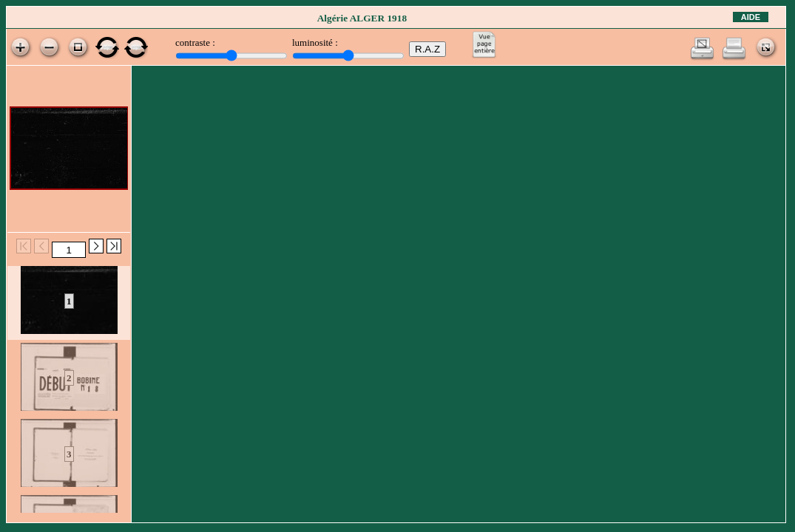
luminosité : (315, 42)
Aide (751, 17)
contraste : (195, 42)
